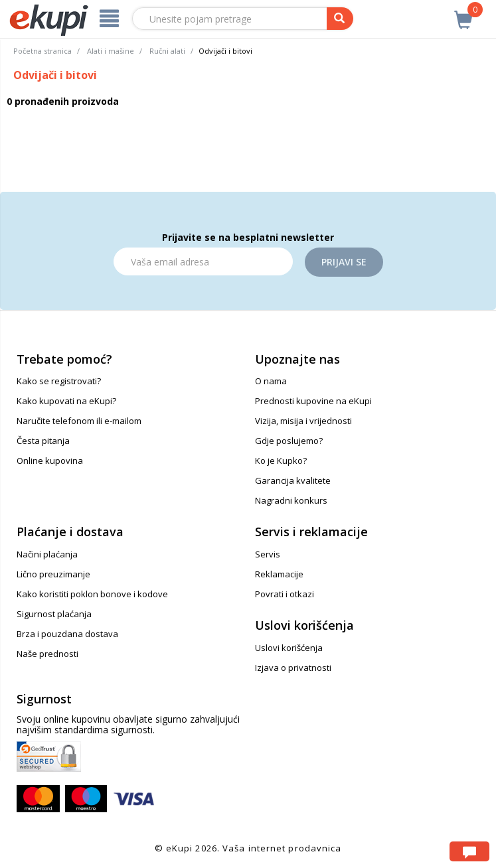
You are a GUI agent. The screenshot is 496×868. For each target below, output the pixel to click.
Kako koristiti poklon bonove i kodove (92, 594)
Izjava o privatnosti (293, 668)
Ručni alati (167, 51)
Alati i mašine (111, 51)
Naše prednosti (47, 654)
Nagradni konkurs (291, 500)
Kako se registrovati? (59, 381)
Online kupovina (50, 461)
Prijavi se (344, 262)
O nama (271, 381)
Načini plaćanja (47, 554)
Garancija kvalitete (293, 480)
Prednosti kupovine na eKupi (313, 401)
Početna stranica (42, 51)
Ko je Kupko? (281, 461)
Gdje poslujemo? (289, 441)
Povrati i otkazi (285, 594)
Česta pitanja (43, 441)
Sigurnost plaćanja (54, 614)
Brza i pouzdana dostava (67, 634)
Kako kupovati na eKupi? (66, 401)
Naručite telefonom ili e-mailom (79, 421)
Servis (268, 554)
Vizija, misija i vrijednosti (303, 421)
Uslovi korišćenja (289, 648)
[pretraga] (340, 19)
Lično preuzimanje (53, 574)
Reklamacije (279, 574)
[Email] (203, 261)
